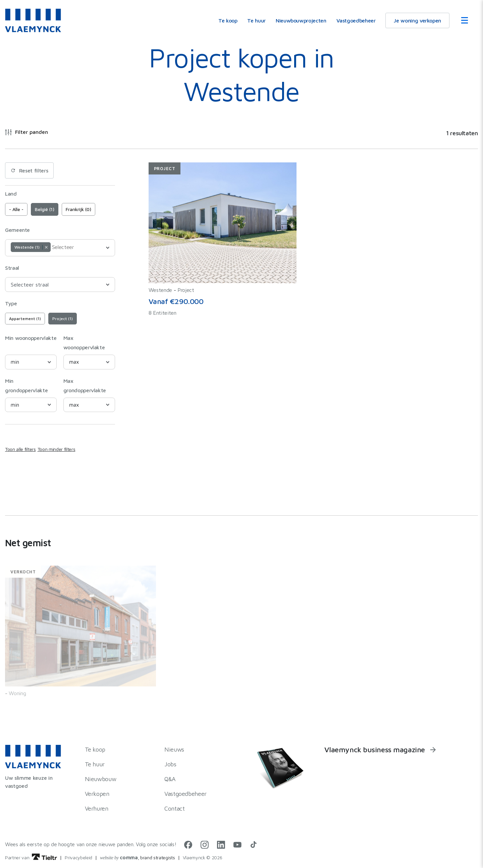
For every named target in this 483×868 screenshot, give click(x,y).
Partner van (31, 857)
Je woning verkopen (417, 20)
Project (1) (63, 319)
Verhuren (97, 808)
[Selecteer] (69, 247)
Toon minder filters (57, 449)
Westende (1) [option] (30, 247)
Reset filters (29, 170)
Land (11, 194)
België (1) (45, 209)
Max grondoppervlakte (85, 386)
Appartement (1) (25, 319)
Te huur (256, 20)
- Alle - (16, 209)
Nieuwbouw (101, 779)
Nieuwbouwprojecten (301, 20)
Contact (174, 808)
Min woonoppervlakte (31, 338)
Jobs (170, 764)
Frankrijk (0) (78, 209)
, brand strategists (138, 857)
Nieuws (174, 749)
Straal (12, 268)
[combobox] (60, 248)
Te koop (228, 20)
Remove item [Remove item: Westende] (46, 247)
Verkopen (97, 794)
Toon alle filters (20, 449)
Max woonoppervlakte (84, 343)
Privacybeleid (78, 857)
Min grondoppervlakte (26, 386)
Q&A (170, 779)
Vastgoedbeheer (356, 20)
